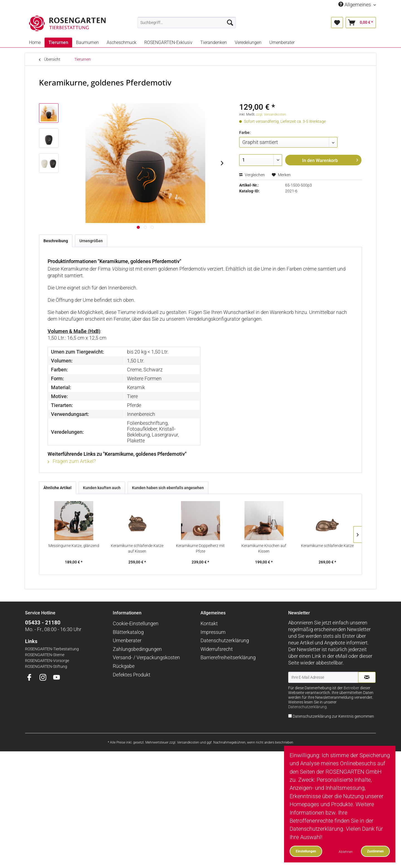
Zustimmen (375, 851)
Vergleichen (252, 175)
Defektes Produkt (132, 675)
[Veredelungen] (248, 42)
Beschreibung (56, 241)
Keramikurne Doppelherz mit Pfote (200, 548)
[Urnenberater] (282, 42)
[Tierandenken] (214, 42)
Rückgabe (124, 666)
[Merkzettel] (337, 23)
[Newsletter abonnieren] (367, 677)
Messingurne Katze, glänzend (74, 546)
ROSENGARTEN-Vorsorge (47, 661)
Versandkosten (188, 742)
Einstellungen (306, 851)
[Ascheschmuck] (122, 42)
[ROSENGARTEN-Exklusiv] (168, 42)
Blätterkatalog (128, 632)
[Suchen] (230, 23)
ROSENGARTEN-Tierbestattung (52, 649)
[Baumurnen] (87, 42)
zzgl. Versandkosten (271, 114)
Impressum (213, 632)
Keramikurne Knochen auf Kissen (264, 548)
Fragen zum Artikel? (72, 461)
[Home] (35, 42)
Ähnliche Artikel (58, 488)
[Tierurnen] (58, 42)
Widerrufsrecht (217, 649)
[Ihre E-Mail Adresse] (323, 677)
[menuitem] (187, 23)
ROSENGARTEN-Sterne (45, 655)
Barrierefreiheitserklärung (228, 657)
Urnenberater (127, 640)
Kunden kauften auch (102, 488)
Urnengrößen (91, 241)
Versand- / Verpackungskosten (146, 657)
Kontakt (209, 623)
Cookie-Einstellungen (136, 623)
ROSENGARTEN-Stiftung (46, 667)
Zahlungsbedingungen (137, 649)
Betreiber (351, 688)
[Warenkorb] (361, 23)
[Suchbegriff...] (187, 23)
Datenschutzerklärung (225, 640)
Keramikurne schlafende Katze (327, 546)
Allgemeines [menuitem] (355, 5)
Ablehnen (346, 852)
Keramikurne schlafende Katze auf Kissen (137, 548)
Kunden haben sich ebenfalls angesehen (168, 488)
